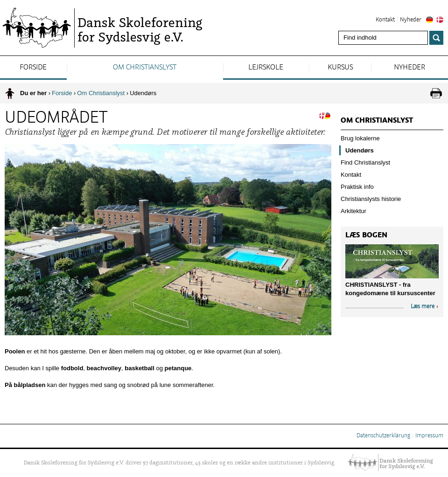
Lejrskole (266, 68)
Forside (33, 68)
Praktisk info (357, 187)
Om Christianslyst (145, 68)
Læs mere (423, 307)
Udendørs (360, 150)
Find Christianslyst (365, 162)
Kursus (340, 68)
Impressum (429, 436)
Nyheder (411, 20)
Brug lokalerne (360, 138)
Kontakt (385, 20)
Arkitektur (353, 211)
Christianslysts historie (371, 199)
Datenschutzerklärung (383, 436)
